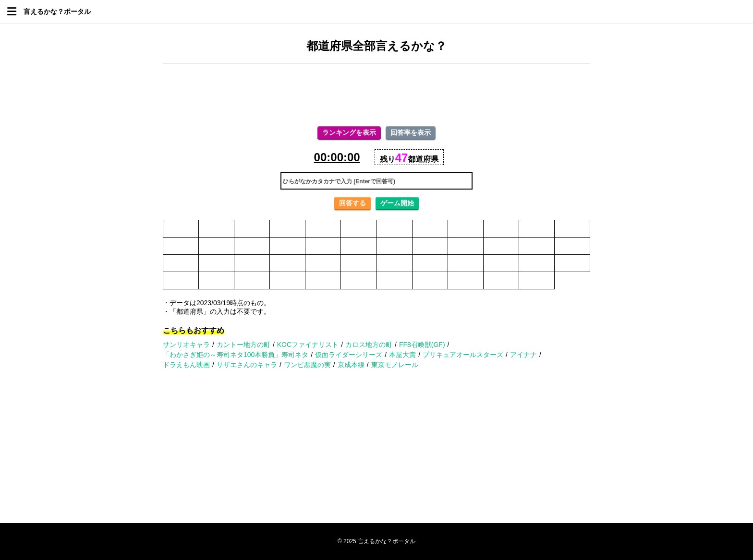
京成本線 (351, 365)
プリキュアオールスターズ (463, 355)
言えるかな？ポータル (57, 12)
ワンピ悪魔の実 (307, 365)
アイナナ (523, 355)
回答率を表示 (411, 132)
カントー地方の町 (243, 345)
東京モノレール (395, 365)
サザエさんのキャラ (247, 365)
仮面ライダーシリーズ (349, 355)
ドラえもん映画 (186, 365)
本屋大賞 (402, 355)
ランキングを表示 (349, 132)
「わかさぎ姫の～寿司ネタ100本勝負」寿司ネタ (236, 355)
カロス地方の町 (369, 345)
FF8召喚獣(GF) (422, 345)
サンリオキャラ (186, 345)
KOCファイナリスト (308, 345)
